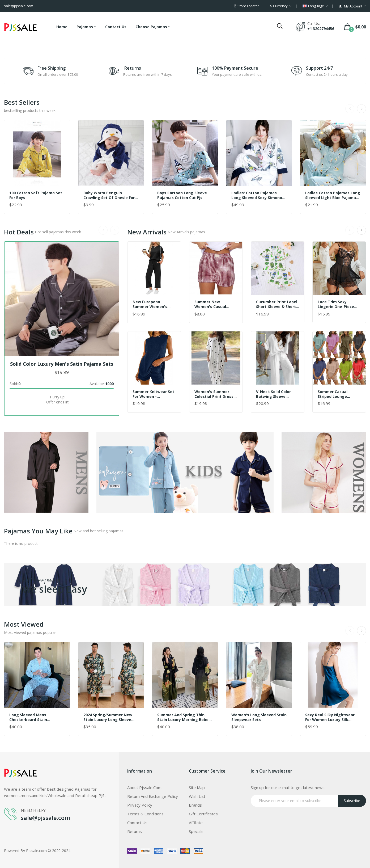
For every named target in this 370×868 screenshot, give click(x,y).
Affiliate (196, 823)
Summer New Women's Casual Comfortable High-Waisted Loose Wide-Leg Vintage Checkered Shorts (215, 304)
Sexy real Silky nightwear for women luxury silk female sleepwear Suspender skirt (330, 717)
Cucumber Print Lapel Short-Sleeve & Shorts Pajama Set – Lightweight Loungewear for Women (277, 304)
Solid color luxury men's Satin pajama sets (62, 364)
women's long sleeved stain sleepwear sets (259, 717)
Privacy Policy (140, 805)
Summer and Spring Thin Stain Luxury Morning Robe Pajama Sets (183, 717)
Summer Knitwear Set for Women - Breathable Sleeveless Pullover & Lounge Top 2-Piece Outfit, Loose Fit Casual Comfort (154, 394)
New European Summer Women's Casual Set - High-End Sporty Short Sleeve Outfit (153, 304)
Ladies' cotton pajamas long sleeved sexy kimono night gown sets (257, 195)
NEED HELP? (33, 810)
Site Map (197, 787)
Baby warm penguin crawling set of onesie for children (109, 195)
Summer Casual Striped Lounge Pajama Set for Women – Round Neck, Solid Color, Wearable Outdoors (339, 394)
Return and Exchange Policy (153, 796)
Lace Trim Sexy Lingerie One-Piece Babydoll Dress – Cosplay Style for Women (336, 304)
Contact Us (137, 823)
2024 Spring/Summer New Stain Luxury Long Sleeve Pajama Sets (108, 717)
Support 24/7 (319, 68)
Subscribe (352, 801)
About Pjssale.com (144, 787)
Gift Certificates (203, 814)
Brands (195, 805)
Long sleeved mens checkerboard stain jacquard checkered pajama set (36, 717)
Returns (133, 68)
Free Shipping (52, 68)
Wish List (197, 796)
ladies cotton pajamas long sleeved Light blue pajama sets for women (333, 195)
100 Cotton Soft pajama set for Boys (36, 195)
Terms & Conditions (145, 814)
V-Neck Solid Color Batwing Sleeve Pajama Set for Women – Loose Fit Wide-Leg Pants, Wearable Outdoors (275, 394)
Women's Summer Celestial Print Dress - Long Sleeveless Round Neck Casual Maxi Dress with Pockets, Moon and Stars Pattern (215, 394)
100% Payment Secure (235, 68)
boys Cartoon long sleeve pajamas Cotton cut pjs (182, 195)
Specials (196, 831)
